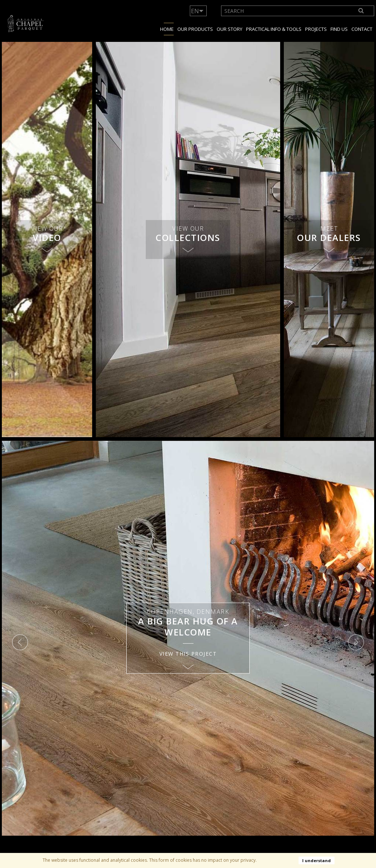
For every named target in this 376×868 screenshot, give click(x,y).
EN (195, 11)
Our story (229, 29)
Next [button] (356, 642)
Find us (339, 29)
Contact (362, 29)
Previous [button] (20, 642)
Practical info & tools (274, 29)
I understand (317, 860)
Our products (195, 29)
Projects (316, 29)
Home (167, 29)
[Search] (361, 11)
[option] (188, 638)
